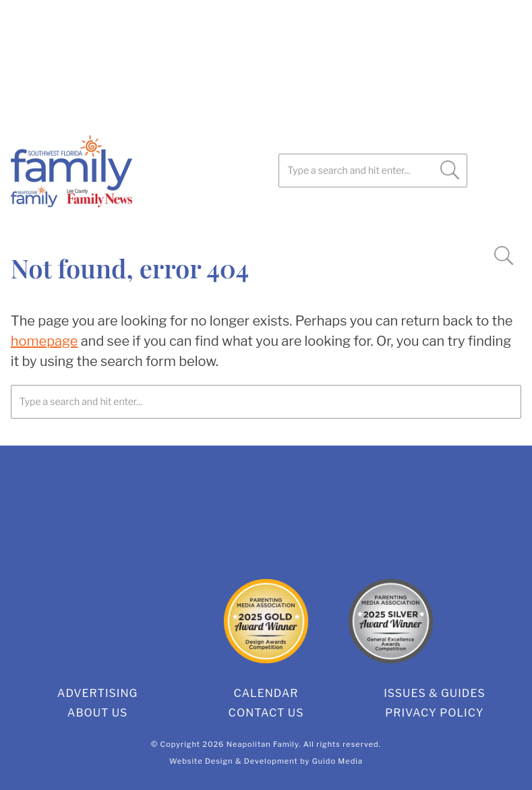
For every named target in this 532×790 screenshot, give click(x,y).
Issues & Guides (435, 693)
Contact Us (266, 713)
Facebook (24, 222)
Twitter (58, 222)
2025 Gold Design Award (266, 621)
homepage (45, 341)
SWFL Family (139, 171)
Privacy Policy (434, 713)
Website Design (201, 761)
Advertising (98, 693)
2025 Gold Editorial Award (141, 621)
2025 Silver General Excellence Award (391, 621)
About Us (98, 713)
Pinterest (92, 222)
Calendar (266, 693)
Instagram (125, 222)
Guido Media (337, 761)
